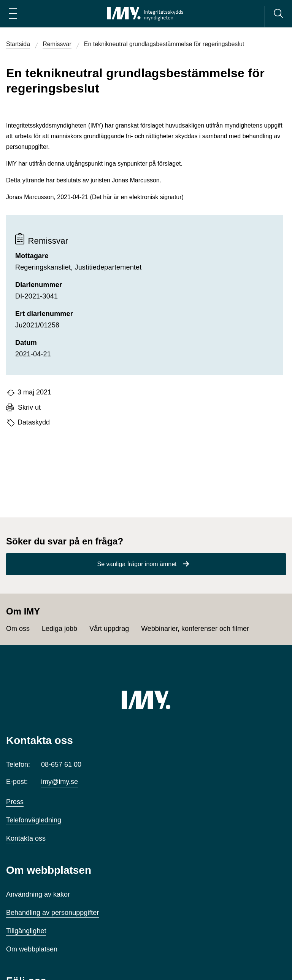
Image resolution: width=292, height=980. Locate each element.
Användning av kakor (38, 894)
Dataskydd (34, 422)
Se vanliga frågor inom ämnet (137, 564)
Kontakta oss (26, 838)
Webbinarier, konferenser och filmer (195, 629)
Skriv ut (29, 408)
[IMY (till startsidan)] (146, 700)
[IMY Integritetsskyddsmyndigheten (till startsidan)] (145, 14)
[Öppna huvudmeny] (13, 14)
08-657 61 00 (61, 765)
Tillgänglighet (26, 931)
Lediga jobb (60, 629)
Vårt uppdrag (109, 629)
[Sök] (278, 14)
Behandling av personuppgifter (52, 913)
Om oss (18, 629)
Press (15, 802)
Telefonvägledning (34, 820)
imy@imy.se (60, 782)
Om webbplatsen (32, 949)
